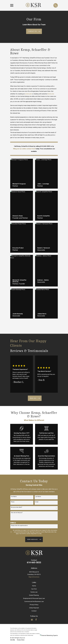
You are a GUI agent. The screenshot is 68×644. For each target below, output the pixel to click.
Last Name (38, 497)
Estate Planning (34, 595)
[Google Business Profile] (32, 620)
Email (37, 502)
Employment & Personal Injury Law (34, 598)
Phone (13, 502)
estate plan (28, 94)
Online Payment (34, 608)
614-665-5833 (34, 562)
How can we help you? (17, 513)
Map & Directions (34, 577)
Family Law (34, 592)
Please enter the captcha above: (19, 525)
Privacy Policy (34, 605)
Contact (34, 611)
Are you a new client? (17, 507)
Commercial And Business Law (34, 601)
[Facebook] (36, 620)
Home (34, 586)
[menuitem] (13, 640)
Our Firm (34, 589)
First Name (14, 497)
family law (51, 94)
